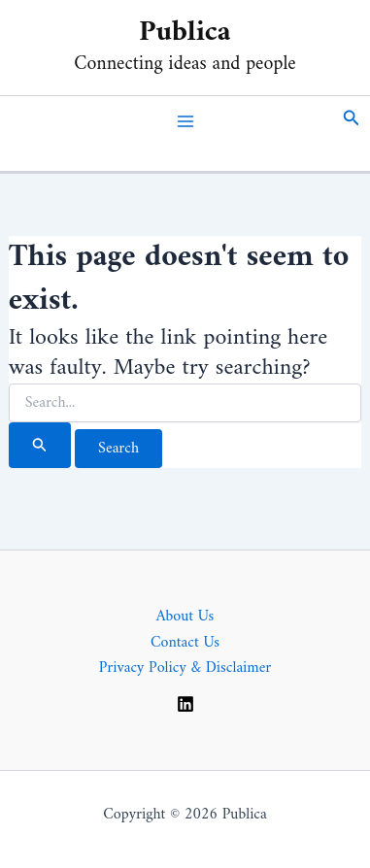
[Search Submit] (40, 445)
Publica (185, 33)
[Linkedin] (185, 704)
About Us (185, 617)
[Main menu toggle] (185, 121)
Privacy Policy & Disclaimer (185, 668)
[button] (352, 121)
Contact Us (185, 643)
